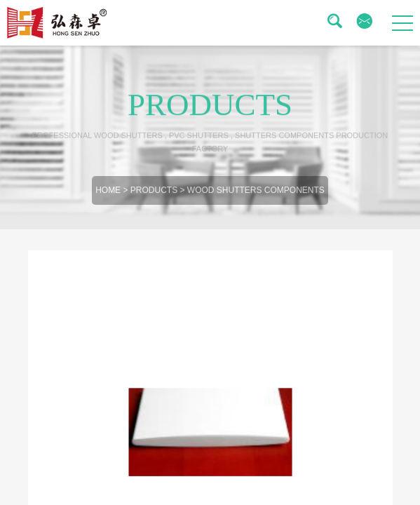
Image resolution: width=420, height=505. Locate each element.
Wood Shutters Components (256, 194)
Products (154, 194)
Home (108, 194)
